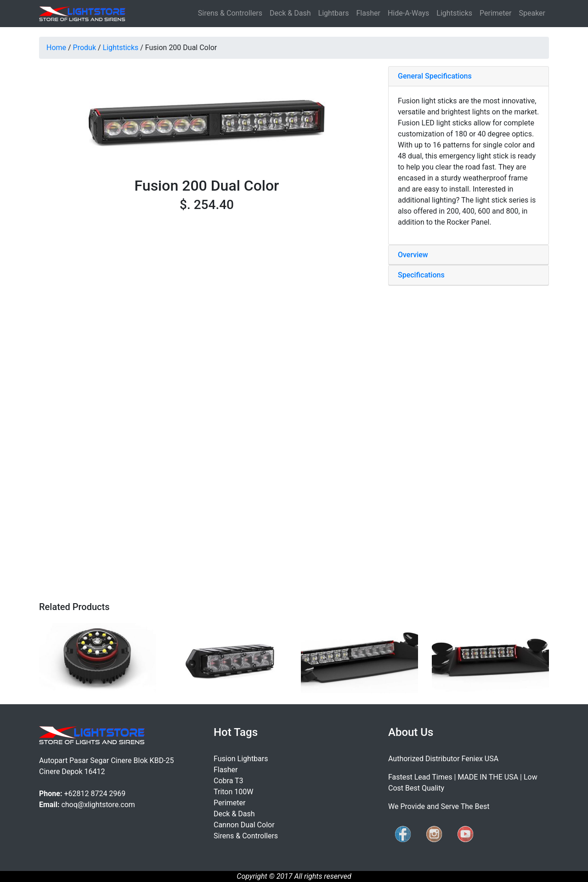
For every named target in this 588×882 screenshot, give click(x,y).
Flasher (368, 13)
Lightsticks (454, 13)
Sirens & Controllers (230, 13)
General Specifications (435, 76)
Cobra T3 (229, 781)
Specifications (421, 275)
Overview (413, 255)
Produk (85, 48)
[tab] (469, 76)
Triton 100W (233, 792)
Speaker (532, 13)
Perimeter (495, 13)
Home (56, 48)
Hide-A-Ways (408, 13)
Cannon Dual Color (244, 825)
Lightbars (334, 13)
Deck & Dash (290, 13)
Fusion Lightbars (241, 759)
